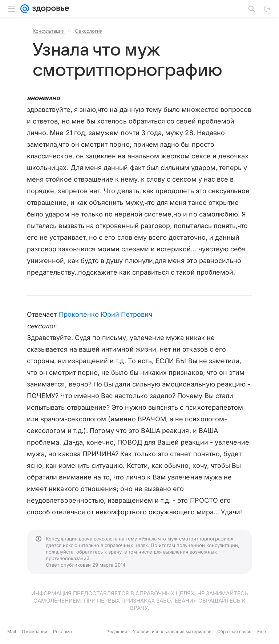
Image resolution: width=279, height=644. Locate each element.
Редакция (117, 631)
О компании (35, 631)
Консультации (49, 31)
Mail (12, 631)
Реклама (62, 631)
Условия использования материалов (172, 631)
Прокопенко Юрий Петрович (106, 314)
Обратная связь (234, 631)
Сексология (89, 31)
